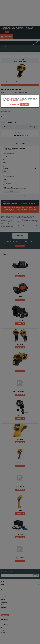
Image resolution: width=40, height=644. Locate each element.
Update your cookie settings (14, 104)
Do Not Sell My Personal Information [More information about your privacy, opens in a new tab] (16, 101)
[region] (20, 101)
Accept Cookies (25, 104)
